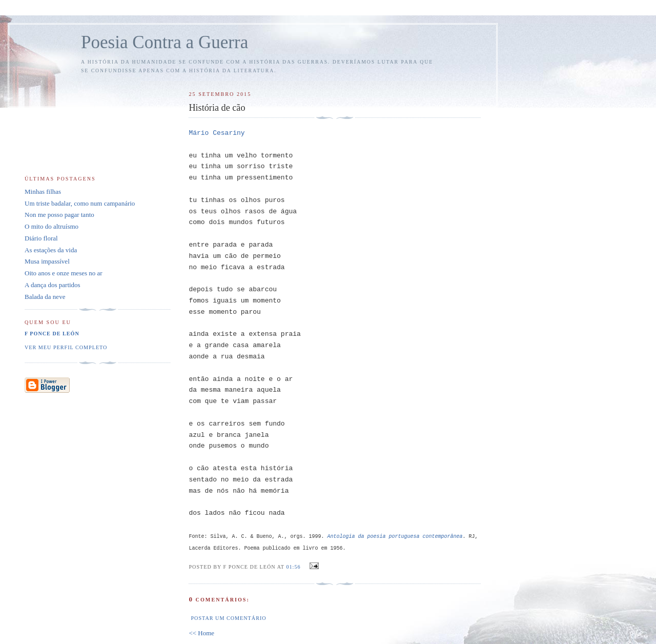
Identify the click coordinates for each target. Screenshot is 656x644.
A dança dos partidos (53, 285)
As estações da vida (51, 250)
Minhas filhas (43, 192)
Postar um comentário (228, 618)
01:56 (293, 567)
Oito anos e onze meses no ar (64, 273)
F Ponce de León (52, 334)
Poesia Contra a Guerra (165, 42)
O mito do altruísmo (52, 226)
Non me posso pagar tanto (59, 215)
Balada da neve (45, 297)
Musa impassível (47, 261)
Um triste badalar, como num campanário (80, 203)
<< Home (201, 633)
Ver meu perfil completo (66, 347)
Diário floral (41, 238)
